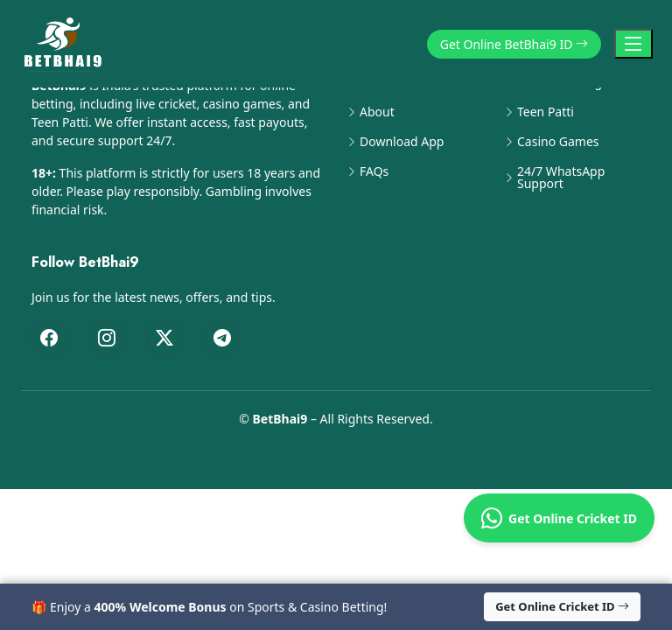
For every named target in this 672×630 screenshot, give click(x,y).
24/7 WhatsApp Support (561, 178)
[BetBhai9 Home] (66, 44)
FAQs (374, 171)
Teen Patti (546, 112)
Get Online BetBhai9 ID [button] (514, 44)
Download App (402, 142)
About (377, 112)
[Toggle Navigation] (633, 44)
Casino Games (558, 142)
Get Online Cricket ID (559, 518)
